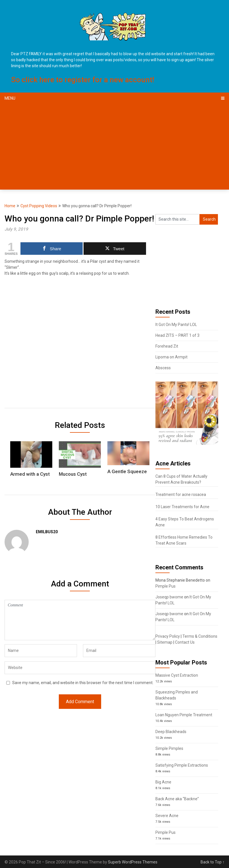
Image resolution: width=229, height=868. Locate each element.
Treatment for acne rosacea (181, 494)
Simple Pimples (169, 748)
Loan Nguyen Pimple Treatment (184, 715)
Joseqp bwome (169, 597)
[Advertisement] (114, 147)
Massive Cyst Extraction (177, 675)
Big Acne (163, 782)
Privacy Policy (168, 636)
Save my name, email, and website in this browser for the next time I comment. (83, 683)
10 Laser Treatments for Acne (182, 507)
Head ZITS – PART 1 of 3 (177, 335)
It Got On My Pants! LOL (176, 325)
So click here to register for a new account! (83, 80)
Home (10, 206)
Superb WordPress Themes (133, 862)
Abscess (163, 368)
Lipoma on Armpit (171, 357)
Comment (80, 620)
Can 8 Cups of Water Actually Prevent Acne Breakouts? (181, 479)
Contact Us (185, 642)
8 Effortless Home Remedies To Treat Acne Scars (184, 540)
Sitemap (165, 642)
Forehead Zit (167, 346)
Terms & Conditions (200, 636)
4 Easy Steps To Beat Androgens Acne (185, 522)
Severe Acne (167, 816)
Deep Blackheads (171, 732)
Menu (10, 98)
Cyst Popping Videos (39, 206)
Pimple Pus (165, 586)
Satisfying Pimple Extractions (182, 765)
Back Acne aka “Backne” (177, 799)
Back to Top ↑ (213, 862)
